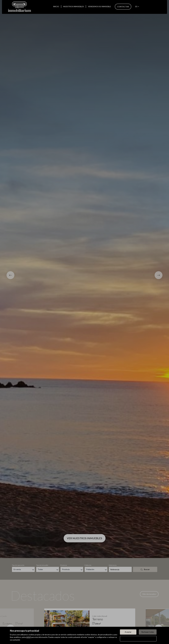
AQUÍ (28, 637)
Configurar (138, 639)
